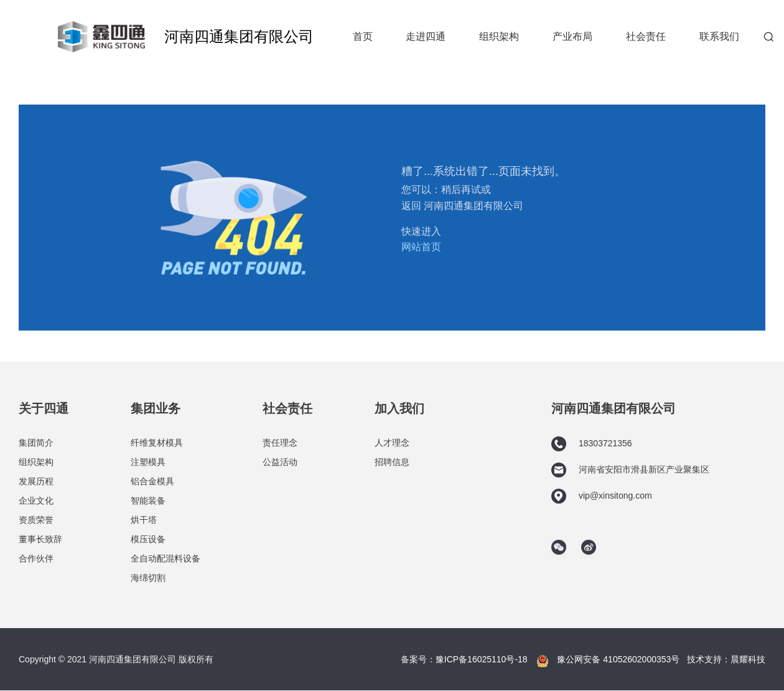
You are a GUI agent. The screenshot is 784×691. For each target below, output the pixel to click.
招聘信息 (392, 462)
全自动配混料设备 (166, 558)
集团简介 (36, 443)
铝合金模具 (152, 481)
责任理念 (280, 443)
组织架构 (499, 36)
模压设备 (148, 539)
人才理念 (392, 443)
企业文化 (36, 501)
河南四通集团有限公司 (239, 36)
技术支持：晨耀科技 (726, 659)
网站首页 (421, 247)
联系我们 (719, 36)
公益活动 (280, 462)
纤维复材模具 (157, 443)
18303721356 (592, 444)
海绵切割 (148, 578)
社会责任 (646, 36)
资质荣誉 (36, 520)
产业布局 (572, 36)
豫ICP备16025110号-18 (482, 659)
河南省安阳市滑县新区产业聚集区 (630, 470)
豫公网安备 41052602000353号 (618, 659)
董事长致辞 (40, 539)
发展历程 (36, 481)
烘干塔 (144, 520)
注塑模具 (148, 462)
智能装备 (148, 501)
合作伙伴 (36, 558)
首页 (363, 36)
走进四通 (426, 36)
